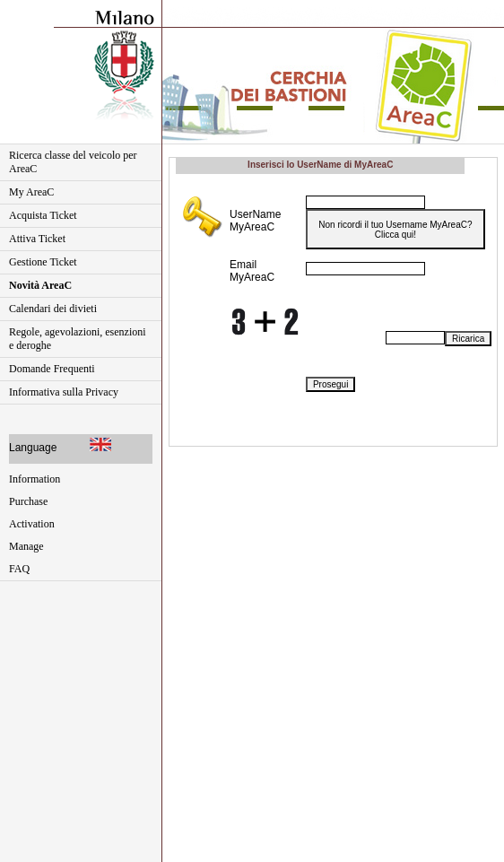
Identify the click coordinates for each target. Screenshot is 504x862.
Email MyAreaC (252, 271)
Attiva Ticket (37, 239)
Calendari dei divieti (53, 309)
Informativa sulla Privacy (64, 392)
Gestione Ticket (43, 262)
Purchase (28, 501)
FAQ (19, 569)
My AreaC (31, 192)
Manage (26, 546)
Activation (32, 524)
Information (35, 479)
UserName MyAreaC (255, 221)
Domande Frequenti (52, 369)
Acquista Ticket (43, 215)
